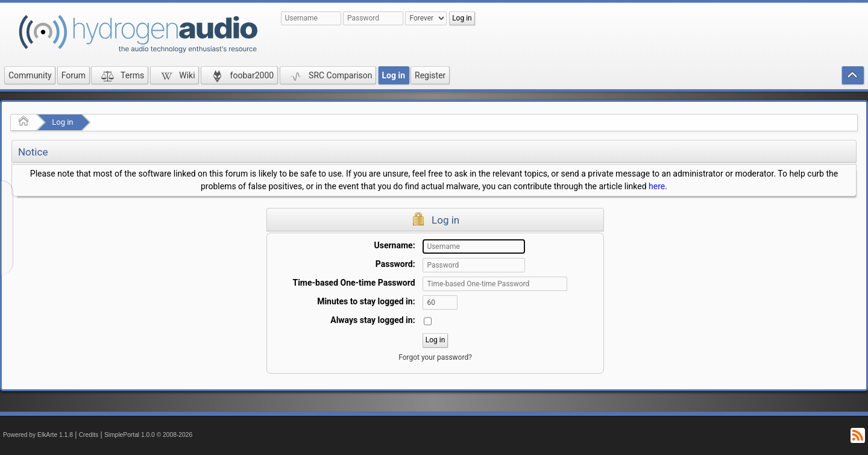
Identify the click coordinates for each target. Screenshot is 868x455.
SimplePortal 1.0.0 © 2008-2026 (148, 435)
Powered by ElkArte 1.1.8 (38, 435)
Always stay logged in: (373, 320)
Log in (62, 122)
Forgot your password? (435, 357)
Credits (89, 435)
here (657, 186)
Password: (395, 264)
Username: (395, 245)
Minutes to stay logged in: (366, 301)
